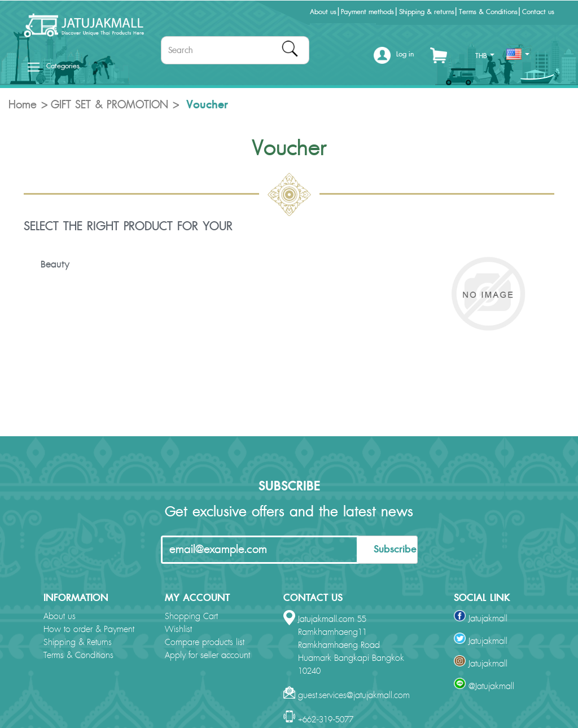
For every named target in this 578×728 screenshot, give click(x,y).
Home (23, 105)
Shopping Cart (191, 617)
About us (323, 12)
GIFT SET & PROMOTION (110, 105)
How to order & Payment (89, 630)
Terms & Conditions (488, 12)
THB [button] (485, 56)
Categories (54, 66)
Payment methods (367, 12)
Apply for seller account (207, 655)
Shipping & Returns (78, 643)
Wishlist (178, 630)
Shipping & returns (427, 12)
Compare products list (205, 643)
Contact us (538, 12)
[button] (394, 59)
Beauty (55, 265)
